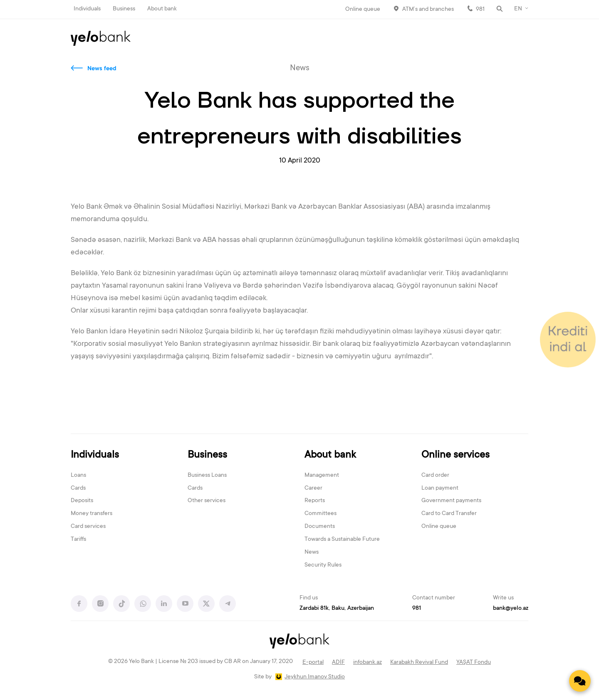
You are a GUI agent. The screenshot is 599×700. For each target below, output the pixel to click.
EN (518, 9)
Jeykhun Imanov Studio (315, 677)
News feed (102, 69)
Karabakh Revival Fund (419, 663)
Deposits (82, 501)
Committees (321, 514)
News (312, 552)
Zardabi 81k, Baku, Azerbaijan (337, 609)
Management (322, 476)
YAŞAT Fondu (474, 663)
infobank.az (368, 663)
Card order (435, 476)
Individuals (87, 9)
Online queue (363, 10)
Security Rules (323, 565)
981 (480, 10)
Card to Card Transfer (449, 514)
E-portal (313, 663)
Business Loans (207, 476)
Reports (315, 501)
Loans (78, 476)
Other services (207, 501)
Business (124, 9)
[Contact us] (580, 681)
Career (313, 488)
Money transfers (92, 514)
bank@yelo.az (511, 609)
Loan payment (440, 488)
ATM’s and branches (428, 10)
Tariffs (78, 540)
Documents (320, 527)
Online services (455, 455)
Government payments (451, 501)
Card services (88, 527)
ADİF (338, 663)
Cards (78, 488)
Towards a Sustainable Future (342, 540)
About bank (162, 9)
